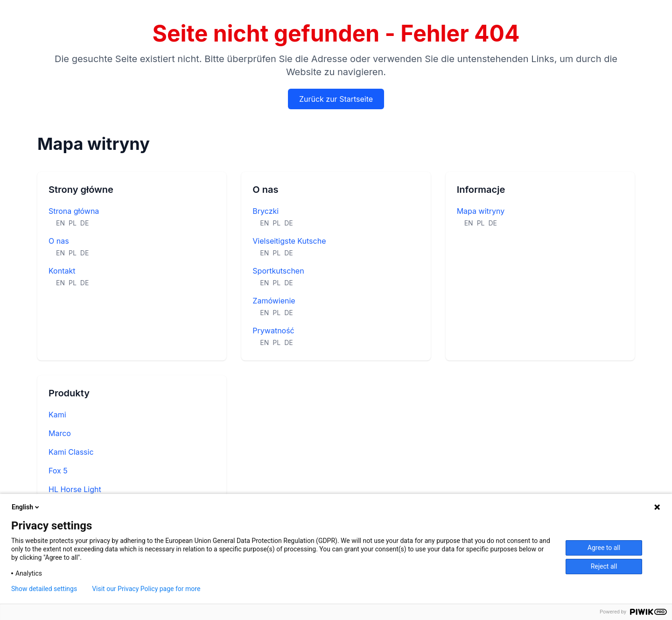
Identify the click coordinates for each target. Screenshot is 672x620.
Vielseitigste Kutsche (289, 241)
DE (85, 223)
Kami (57, 415)
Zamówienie (274, 301)
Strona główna (74, 211)
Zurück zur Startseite (336, 99)
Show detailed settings (44, 589)
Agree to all (604, 548)
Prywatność (273, 331)
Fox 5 (58, 471)
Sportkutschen (278, 271)
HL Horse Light (75, 489)
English (26, 507)
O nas (59, 241)
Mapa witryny (481, 211)
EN (60, 223)
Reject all (604, 566)
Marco (60, 433)
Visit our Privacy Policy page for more (146, 589)
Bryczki (266, 211)
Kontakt (62, 271)
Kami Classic (71, 452)
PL (73, 223)
